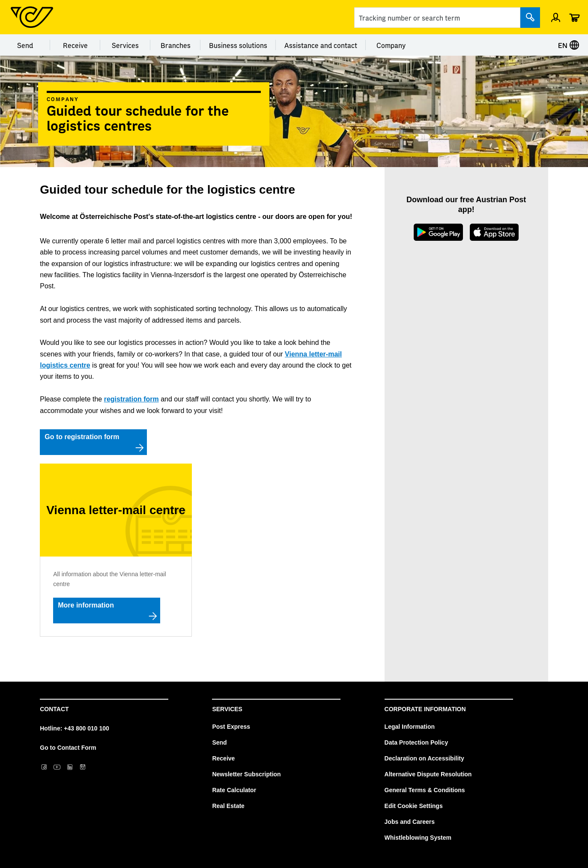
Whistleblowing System (418, 838)
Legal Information (410, 727)
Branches (176, 45)
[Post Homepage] (32, 17)
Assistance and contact (321, 45)
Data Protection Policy (416, 742)
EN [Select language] (569, 45)
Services (125, 45)
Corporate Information (425, 709)
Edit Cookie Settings (414, 806)
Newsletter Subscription (246, 774)
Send (25, 45)
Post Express (231, 727)
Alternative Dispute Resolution (428, 774)
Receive (75, 45)
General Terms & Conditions (425, 790)
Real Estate (228, 806)
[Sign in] (556, 17)
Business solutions (238, 45)
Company (391, 45)
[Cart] (574, 17)
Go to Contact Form (68, 748)
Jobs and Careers (410, 822)
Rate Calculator (234, 790)
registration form (131, 399)
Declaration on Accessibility (424, 758)
